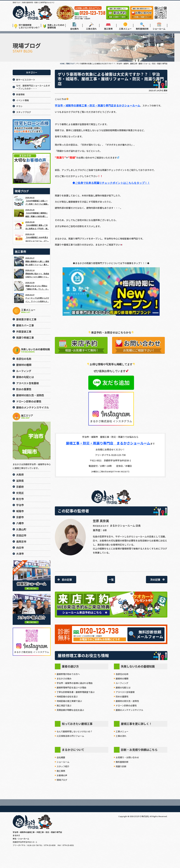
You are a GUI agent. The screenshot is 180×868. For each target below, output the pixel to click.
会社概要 (61, 757)
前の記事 (67, 580)
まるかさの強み (64, 679)
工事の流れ (91, 26)
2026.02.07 (32, 298)
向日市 (20, 548)
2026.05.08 (32, 225)
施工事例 (108, 26)
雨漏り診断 (121, 766)
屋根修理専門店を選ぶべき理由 (71, 687)
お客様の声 (62, 775)
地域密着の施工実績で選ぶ (69, 701)
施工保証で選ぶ (64, 705)
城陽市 (20, 511)
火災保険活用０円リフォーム (70, 736)
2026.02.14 (32, 274)
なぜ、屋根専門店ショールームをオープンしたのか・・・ (33, 87)
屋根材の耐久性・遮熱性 (127, 701)
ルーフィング (122, 683)
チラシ (19, 106)
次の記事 (155, 580)
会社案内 (74, 26)
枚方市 (20, 499)
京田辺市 (21, 535)
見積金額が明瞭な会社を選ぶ (70, 710)
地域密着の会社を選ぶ (67, 696)
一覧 (111, 580)
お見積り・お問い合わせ (127, 757)
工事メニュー (125, 26)
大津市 (20, 554)
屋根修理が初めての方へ (68, 674)
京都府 (20, 487)
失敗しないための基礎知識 (54, 26)
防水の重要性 (122, 696)
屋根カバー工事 (25, 325)
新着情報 (20, 94)
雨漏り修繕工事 (25, 337)
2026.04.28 (32, 238)
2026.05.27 (32, 261)
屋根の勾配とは (123, 687)
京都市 (20, 517)
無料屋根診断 (142, 26)
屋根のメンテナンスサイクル (129, 710)
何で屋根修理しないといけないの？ (27, 26)
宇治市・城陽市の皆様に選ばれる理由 (75, 683)
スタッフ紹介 (63, 766)
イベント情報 (22, 100)
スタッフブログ (24, 112)
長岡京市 (21, 541)
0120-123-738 (99, 631)
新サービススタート (26, 80)
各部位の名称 (122, 674)
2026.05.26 (32, 213)
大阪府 (20, 474)
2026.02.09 (32, 286)
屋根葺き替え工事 (26, 319)
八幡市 (20, 523)
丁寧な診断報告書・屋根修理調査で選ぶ (76, 692)
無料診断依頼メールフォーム (146, 634)
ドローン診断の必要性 (126, 705)
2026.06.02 (32, 201)
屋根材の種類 (122, 679)
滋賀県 (20, 481)
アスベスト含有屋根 (125, 692)
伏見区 (20, 493)
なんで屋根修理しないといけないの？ (75, 731)
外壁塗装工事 (24, 331)
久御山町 (21, 529)
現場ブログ (62, 780)
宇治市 (20, 505)
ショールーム (159, 26)
